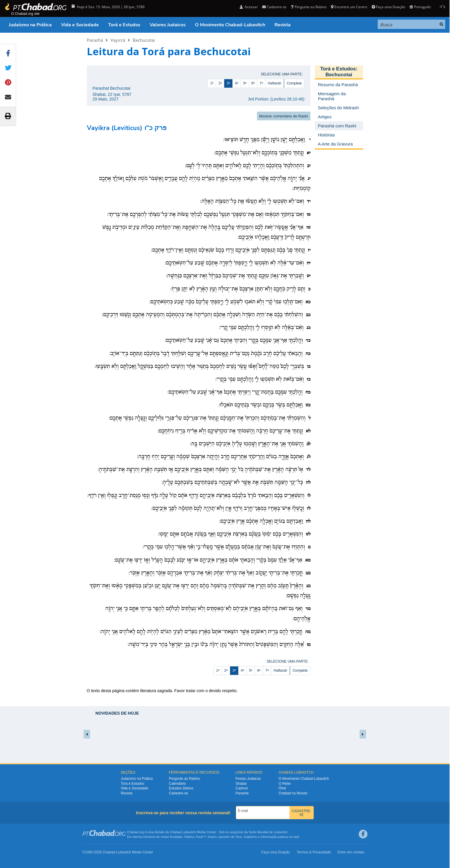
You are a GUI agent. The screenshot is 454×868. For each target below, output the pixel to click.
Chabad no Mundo (293, 793)
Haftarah (275, 83)
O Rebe (285, 784)
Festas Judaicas (248, 779)
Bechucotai (144, 40)
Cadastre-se (274, 7)
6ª (253, 83)
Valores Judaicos (168, 25)
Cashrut (242, 788)
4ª (237, 83)
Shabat (241, 784)
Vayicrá (118, 40)
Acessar (249, 7)
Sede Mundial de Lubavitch (268, 832)
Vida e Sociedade (80, 25)
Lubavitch (189, 832)
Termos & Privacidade (314, 852)
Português (420, 7)
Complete (294, 83)
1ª (212, 83)
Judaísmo (251, 837)
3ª (228, 83)
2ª (220, 83)
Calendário (177, 784)
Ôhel (282, 788)
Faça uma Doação (388, 7)
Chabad (176, 832)
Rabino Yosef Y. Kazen (201, 837)
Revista (283, 25)
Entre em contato (351, 852)
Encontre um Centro (349, 7)
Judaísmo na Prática (30, 25)
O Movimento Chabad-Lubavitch (230, 25)
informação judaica (274, 837)
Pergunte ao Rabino (309, 7)
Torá (238, 837)
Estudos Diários (181, 788)
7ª (261, 83)
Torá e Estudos (124, 25)
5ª (245, 83)
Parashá (95, 40)
